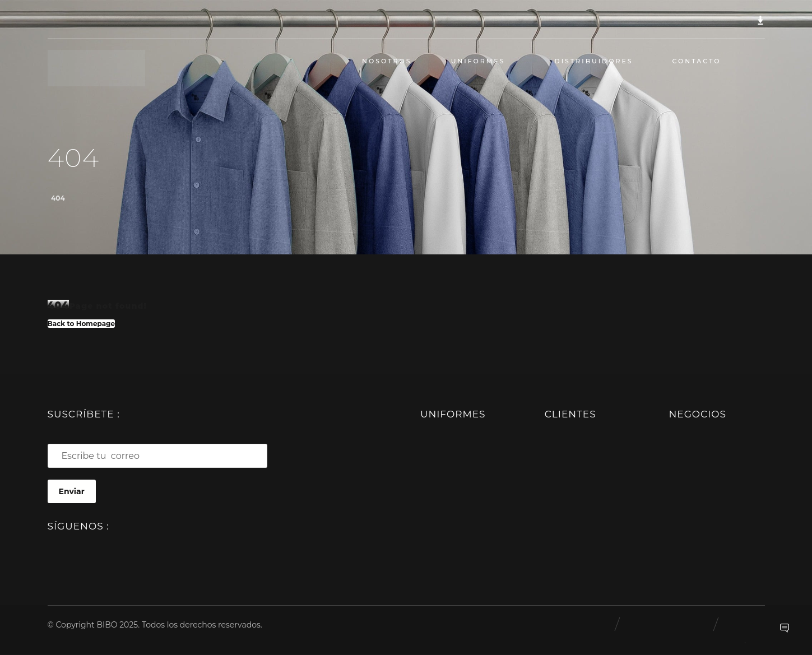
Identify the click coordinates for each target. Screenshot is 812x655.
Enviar (72, 493)
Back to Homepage (82, 323)
